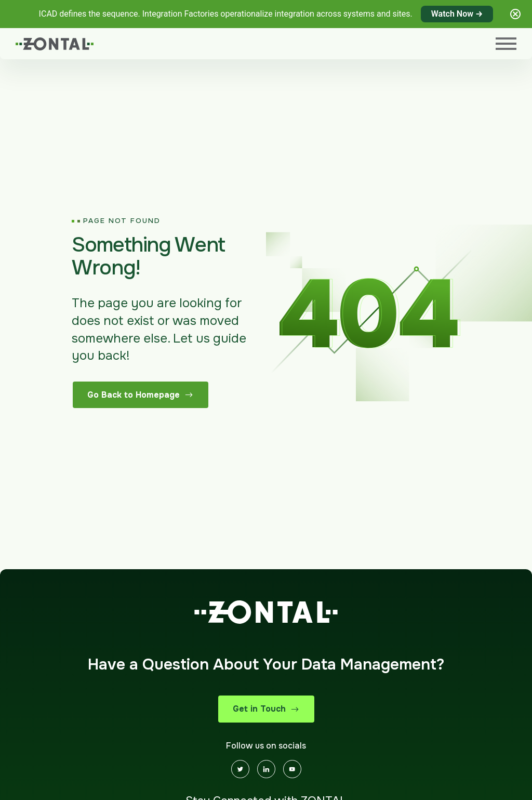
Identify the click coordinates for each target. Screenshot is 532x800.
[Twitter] (240, 769)
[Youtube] (292, 769)
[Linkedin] (266, 769)
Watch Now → (457, 14)
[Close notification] (515, 14)
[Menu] (506, 44)
